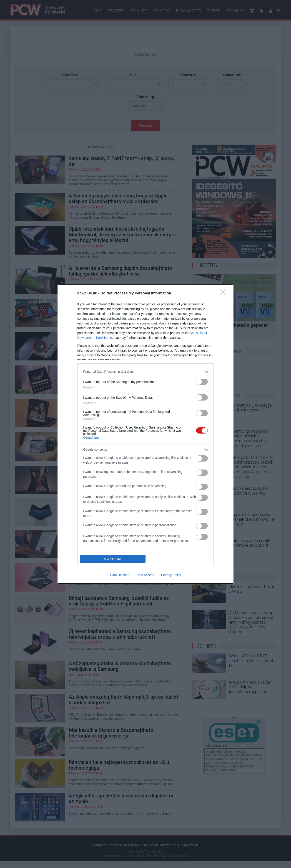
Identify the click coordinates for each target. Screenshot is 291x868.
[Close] (224, 294)
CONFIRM (113, 559)
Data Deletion (120, 575)
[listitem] (145, 372)
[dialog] (145, 434)
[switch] (202, 382)
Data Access (145, 575)
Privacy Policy (171, 575)
